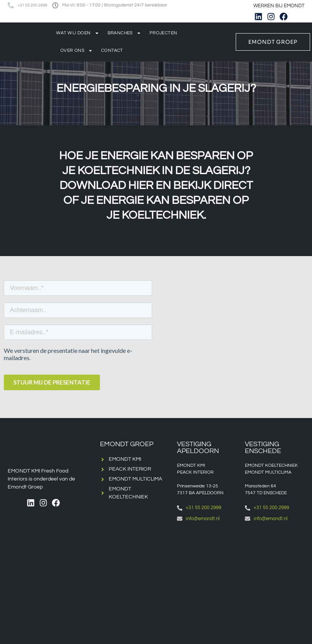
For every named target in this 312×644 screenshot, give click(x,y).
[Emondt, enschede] (275, 568)
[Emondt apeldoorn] (207, 568)
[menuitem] (302, 17)
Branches (124, 33)
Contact (112, 50)
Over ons (76, 51)
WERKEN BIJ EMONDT (279, 6)
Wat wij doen (78, 33)
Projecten (163, 33)
